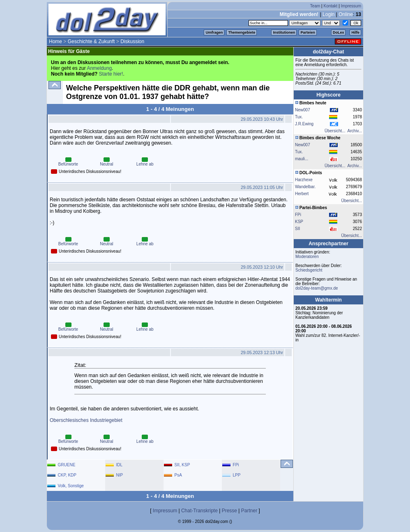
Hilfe (355, 32)
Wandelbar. (305, 187)
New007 (303, 110)
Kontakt (330, 6)
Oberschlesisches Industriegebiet (86, 420)
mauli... (302, 159)
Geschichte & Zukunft (91, 41)
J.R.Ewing (304, 124)
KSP (299, 222)
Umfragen (214, 32)
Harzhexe (304, 180)
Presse (229, 511)
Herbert (302, 194)
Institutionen (284, 32)
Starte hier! (111, 74)
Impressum (351, 6)
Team (315, 6)
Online (346, 14)
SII (297, 229)
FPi (298, 215)
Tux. (299, 117)
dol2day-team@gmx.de (317, 288)
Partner (249, 511)
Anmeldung (99, 68)
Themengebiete (242, 32)
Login (328, 14)
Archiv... (355, 131)
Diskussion (132, 41)
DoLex (339, 32)
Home (55, 41)
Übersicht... (335, 131)
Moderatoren (307, 257)
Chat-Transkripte (199, 511)
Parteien (308, 32)
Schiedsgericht (309, 270)
